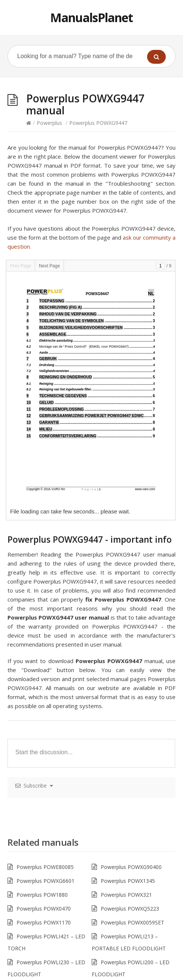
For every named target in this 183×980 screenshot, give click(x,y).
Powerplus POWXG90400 (131, 867)
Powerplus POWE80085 (45, 867)
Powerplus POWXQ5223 (130, 909)
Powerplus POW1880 (42, 895)
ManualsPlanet (91, 17)
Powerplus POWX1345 (128, 881)
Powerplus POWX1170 (44, 922)
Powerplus (49, 123)
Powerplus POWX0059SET (132, 922)
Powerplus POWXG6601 (45, 881)
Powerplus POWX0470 (44, 909)
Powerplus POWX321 (126, 895)
